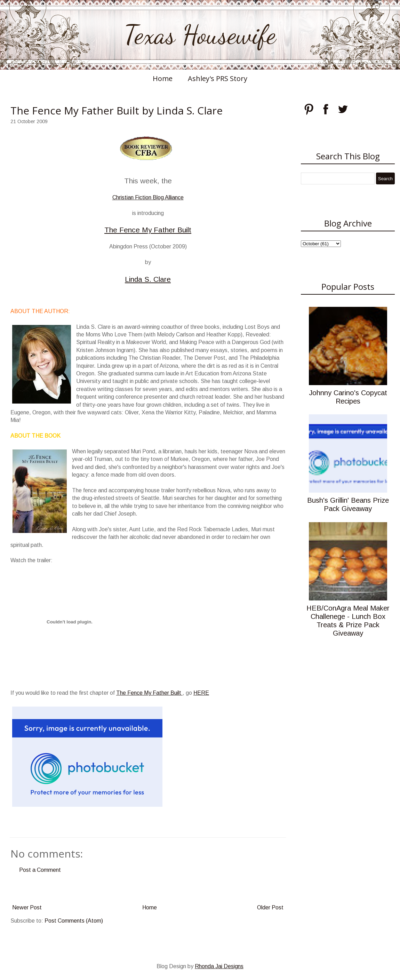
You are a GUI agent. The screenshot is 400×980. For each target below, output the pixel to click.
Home (163, 78)
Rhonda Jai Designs (219, 966)
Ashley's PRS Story (218, 78)
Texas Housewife (200, 35)
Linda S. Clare (148, 279)
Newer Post (27, 907)
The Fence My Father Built (148, 230)
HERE (201, 693)
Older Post (270, 907)
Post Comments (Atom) (74, 921)
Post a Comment (40, 870)
